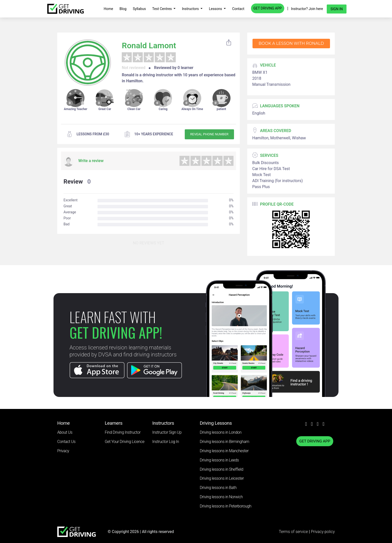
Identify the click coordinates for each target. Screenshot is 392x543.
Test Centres (162, 9)
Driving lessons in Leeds (219, 460)
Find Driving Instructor (123, 432)
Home (108, 9)
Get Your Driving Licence (125, 442)
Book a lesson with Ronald (291, 43)
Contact (238, 9)
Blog (123, 9)
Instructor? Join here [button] (307, 9)
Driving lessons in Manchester (224, 451)
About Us (65, 432)
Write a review (91, 161)
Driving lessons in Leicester (222, 478)
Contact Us (66, 442)
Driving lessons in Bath (218, 488)
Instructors (191, 9)
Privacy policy (323, 532)
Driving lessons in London (221, 432)
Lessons (216, 9)
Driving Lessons (216, 423)
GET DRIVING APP (268, 8)
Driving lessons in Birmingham (224, 442)
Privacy (63, 451)
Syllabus (139, 9)
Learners (114, 423)
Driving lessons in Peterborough (225, 506)
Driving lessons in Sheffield (221, 469)
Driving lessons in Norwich (221, 497)
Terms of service (294, 532)
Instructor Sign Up (167, 432)
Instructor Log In (166, 442)
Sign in (337, 9)
